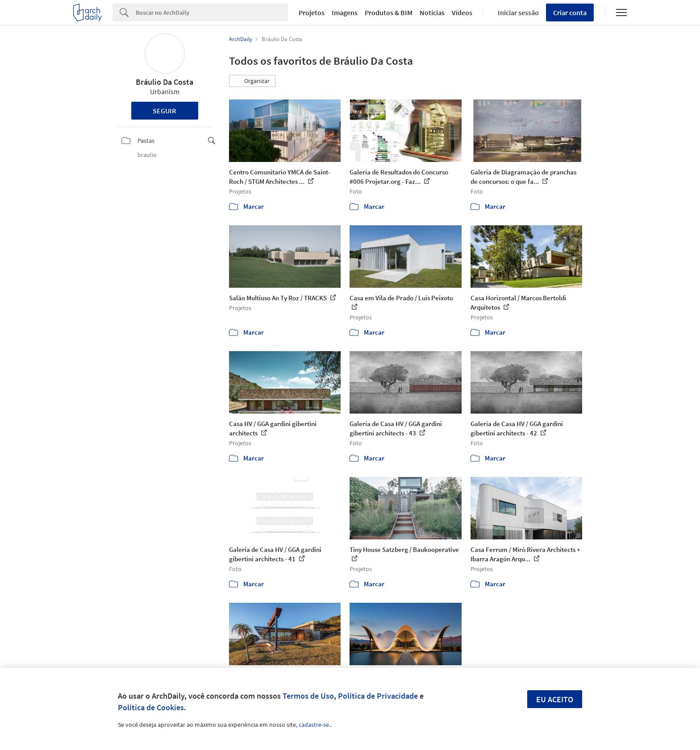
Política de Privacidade (378, 696)
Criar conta (570, 12)
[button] (252, 81)
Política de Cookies (151, 707)
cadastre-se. (315, 725)
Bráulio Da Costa (165, 82)
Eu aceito (555, 699)
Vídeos (462, 12)
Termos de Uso (308, 696)
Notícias (432, 12)
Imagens (345, 12)
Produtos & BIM (389, 12)
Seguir (165, 111)
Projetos (312, 12)
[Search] (212, 12)
